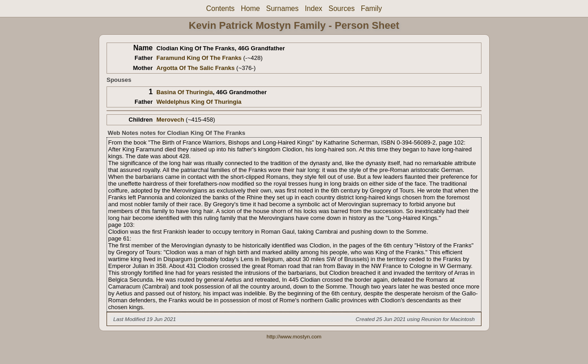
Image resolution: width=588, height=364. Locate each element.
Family (371, 8)
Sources (342, 8)
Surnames (282, 8)
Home (251, 8)
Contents (220, 8)
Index (314, 8)
